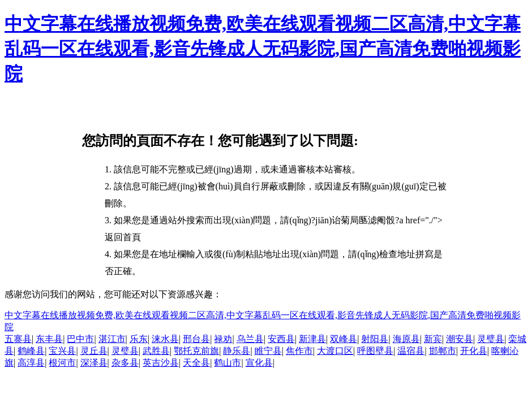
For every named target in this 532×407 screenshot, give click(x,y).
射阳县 (375, 339)
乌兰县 (250, 339)
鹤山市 (228, 363)
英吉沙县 (161, 363)
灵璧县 (491, 339)
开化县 (474, 351)
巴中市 (80, 339)
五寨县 (18, 339)
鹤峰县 (31, 351)
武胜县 (156, 351)
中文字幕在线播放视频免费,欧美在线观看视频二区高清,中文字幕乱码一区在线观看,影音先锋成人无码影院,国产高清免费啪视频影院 (263, 49)
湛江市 (112, 339)
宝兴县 (62, 351)
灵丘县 (94, 351)
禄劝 (223, 339)
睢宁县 (268, 351)
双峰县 (344, 339)
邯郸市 (443, 351)
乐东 (139, 339)
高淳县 (31, 363)
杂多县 (125, 363)
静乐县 (237, 351)
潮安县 (460, 339)
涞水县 (165, 339)
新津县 (312, 339)
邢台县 (196, 339)
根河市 (62, 363)
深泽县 (94, 363)
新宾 (433, 339)
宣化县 (259, 363)
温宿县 (411, 351)
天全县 (196, 363)
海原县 (406, 339)
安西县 (281, 339)
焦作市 (299, 351)
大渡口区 (335, 351)
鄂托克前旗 (196, 351)
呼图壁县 (375, 351)
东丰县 (49, 339)
